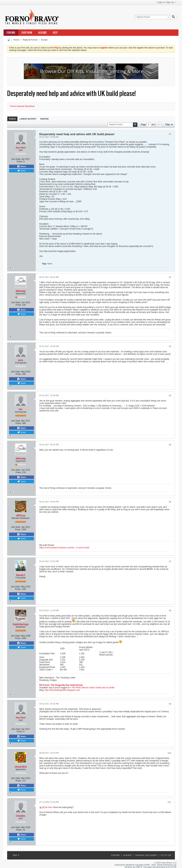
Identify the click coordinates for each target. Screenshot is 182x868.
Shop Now (27, 33)
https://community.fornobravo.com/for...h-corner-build (64, 548)
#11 (169, 802)
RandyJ (21, 575)
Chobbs (21, 816)
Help (55, 33)
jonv (21, 360)
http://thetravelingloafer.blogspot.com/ (62, 690)
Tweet (22, 171)
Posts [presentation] (12, 119)
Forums (11, 33)
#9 (170, 704)
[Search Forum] (153, 17)
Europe (44, 40)
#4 (170, 396)
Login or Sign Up (167, 2)
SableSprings (21, 624)
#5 (170, 445)
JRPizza (21, 516)
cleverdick (21, 767)
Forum (16, 40)
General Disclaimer (146, 855)
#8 (170, 611)
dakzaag (21, 291)
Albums (42, 33)
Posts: (20, 162)
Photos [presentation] (44, 119)
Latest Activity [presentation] (28, 119)
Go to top (166, 855)
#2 (170, 277)
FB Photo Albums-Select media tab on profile (93, 688)
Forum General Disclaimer (22, 106)
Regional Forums (30, 40)
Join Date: (16, 159)
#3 (170, 346)
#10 (169, 753)
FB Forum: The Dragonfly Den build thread (61, 685)
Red (16, 855)
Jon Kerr (21, 148)
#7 (170, 561)
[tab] (12, 119)
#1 (170, 134)
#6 (170, 502)
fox (21, 409)
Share (22, 166)
